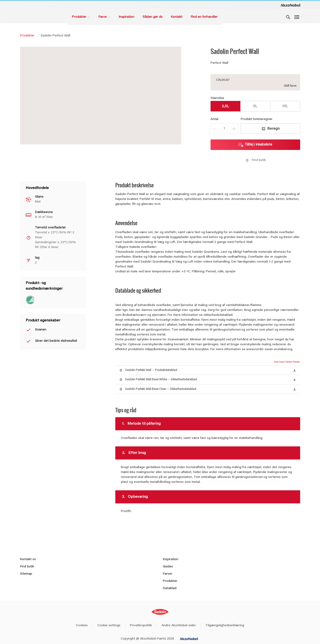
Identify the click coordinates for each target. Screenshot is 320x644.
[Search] (288, 17)
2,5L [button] (225, 106)
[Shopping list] (297, 17)
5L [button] (255, 106)
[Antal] (224, 129)
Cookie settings (109, 626)
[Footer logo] (160, 612)
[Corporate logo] (290, 5)
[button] (295, 370)
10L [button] (285, 106)
